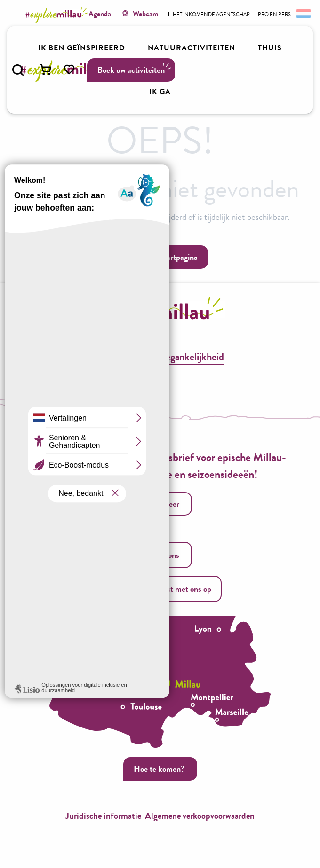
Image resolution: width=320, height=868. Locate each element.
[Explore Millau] (58, 15)
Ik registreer (159, 504)
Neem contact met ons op (160, 589)
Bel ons (159, 555)
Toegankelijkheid (190, 356)
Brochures (117, 356)
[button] (18, 70)
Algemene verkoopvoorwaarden (200, 816)
